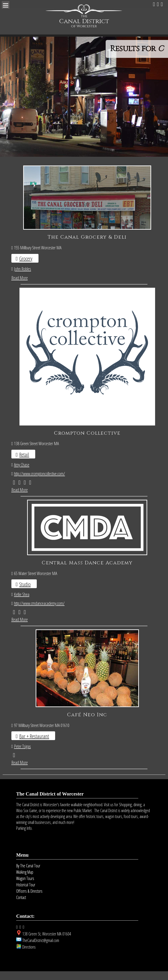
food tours (131, 825)
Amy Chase (22, 473)
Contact (21, 906)
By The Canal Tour (28, 874)
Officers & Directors (29, 900)
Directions (29, 956)
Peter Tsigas (22, 755)
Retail (24, 463)
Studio (25, 593)
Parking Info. (24, 837)
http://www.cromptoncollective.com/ (39, 482)
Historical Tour (26, 893)
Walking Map (25, 881)
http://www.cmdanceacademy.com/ (39, 612)
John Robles (23, 269)
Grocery (26, 258)
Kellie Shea (22, 603)
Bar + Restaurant (34, 745)
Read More (20, 278)
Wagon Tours (25, 887)
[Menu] (6, 5)
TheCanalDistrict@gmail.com (41, 949)
